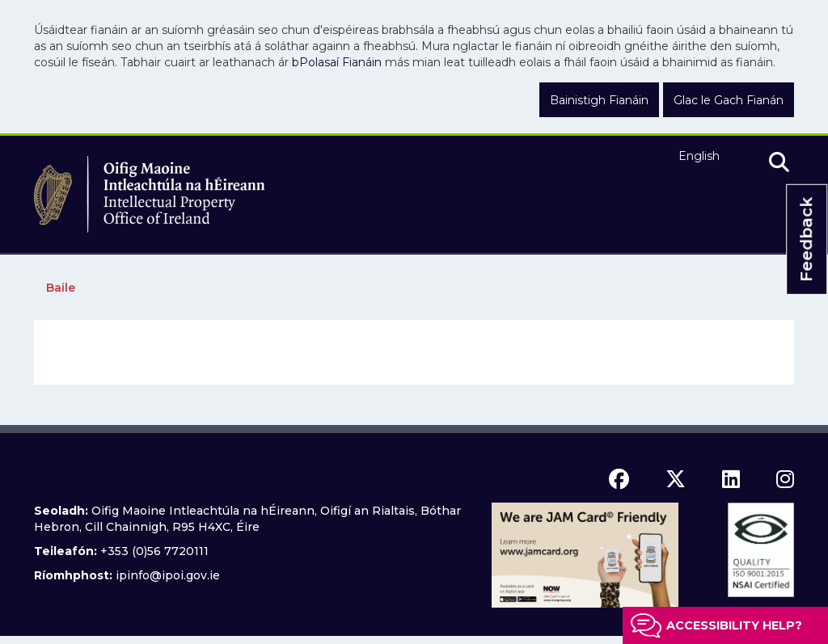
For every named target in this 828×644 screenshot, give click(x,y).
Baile (61, 288)
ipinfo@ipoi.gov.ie (168, 575)
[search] (779, 163)
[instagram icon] (785, 479)
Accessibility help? (734, 625)
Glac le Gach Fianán (729, 100)
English (699, 156)
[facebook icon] (619, 479)
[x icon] (676, 479)
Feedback (806, 240)
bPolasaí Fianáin (337, 62)
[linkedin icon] (731, 479)
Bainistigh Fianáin (599, 100)
